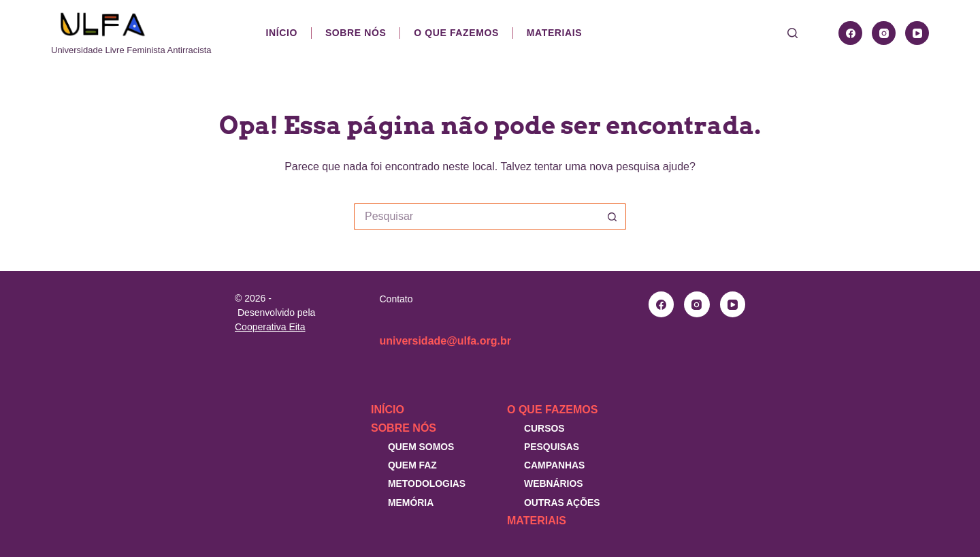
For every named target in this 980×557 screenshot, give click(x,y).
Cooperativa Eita (270, 327)
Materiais (554, 33)
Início (282, 33)
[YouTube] (917, 33)
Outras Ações (562, 503)
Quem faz (412, 465)
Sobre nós (356, 33)
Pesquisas (552, 447)
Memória (411, 503)
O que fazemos (456, 33)
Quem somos (421, 447)
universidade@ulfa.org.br (445, 341)
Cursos (544, 428)
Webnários (554, 483)
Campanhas (554, 465)
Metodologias (427, 483)
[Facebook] (850, 33)
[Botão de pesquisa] (612, 217)
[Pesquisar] (793, 33)
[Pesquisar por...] (476, 217)
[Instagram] (884, 33)
